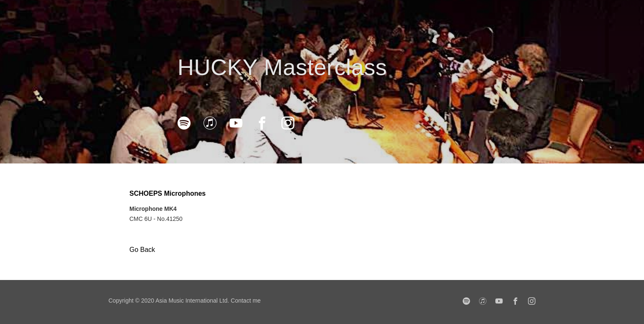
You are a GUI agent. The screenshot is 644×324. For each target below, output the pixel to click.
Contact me (246, 301)
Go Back (142, 250)
